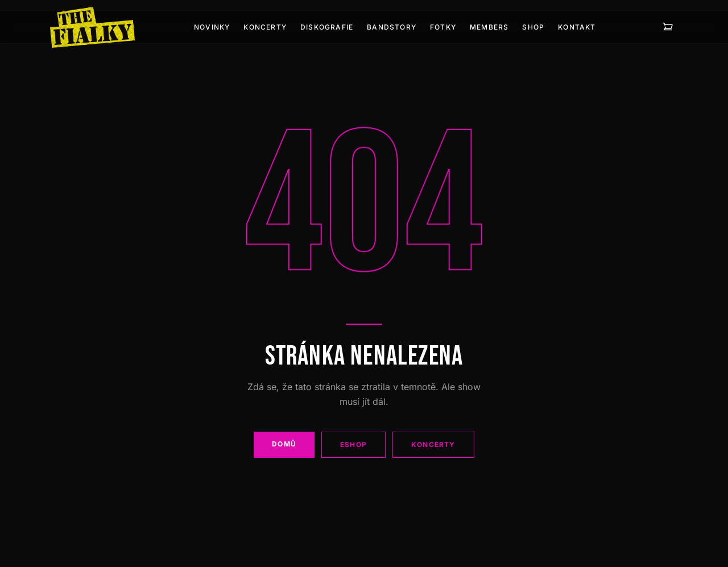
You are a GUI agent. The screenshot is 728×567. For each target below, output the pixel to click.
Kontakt (577, 27)
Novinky (212, 27)
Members (489, 27)
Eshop (353, 444)
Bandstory (392, 27)
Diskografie (327, 27)
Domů (284, 444)
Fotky (443, 27)
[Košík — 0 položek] (668, 27)
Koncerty (265, 27)
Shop (533, 27)
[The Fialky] (92, 27)
